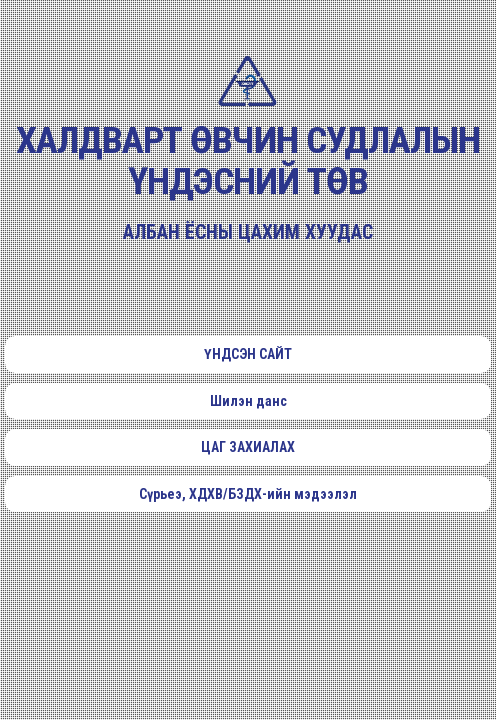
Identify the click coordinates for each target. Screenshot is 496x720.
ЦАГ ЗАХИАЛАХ (248, 447)
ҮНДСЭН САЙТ (248, 354)
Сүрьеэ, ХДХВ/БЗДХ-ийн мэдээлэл (248, 494)
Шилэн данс (248, 401)
